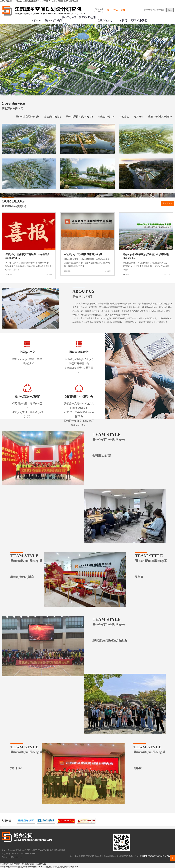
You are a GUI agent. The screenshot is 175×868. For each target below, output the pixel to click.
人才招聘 (122, 20)
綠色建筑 (124, 117)
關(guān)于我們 (53, 20)
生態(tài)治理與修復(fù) (160, 117)
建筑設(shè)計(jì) (53, 117)
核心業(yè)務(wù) (69, 20)
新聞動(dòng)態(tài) (88, 20)
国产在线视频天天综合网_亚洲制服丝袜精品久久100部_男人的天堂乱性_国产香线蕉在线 (39, 1)
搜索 (170, 10)
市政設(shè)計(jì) (106, 117)
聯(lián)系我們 (139, 20)
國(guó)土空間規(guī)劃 (28, 117)
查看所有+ (167, 204)
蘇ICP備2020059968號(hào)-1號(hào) (158, 856)
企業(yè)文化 (105, 20)
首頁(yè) (36, 20)
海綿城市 (139, 117)
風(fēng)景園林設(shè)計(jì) (79, 117)
